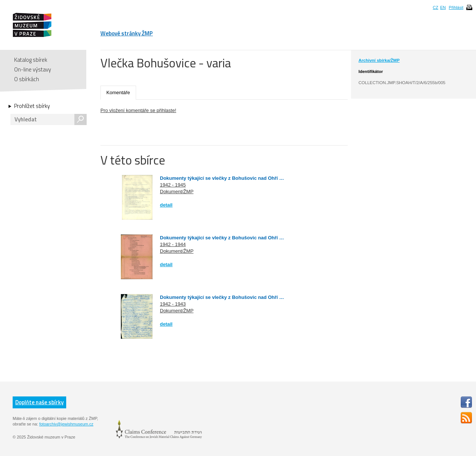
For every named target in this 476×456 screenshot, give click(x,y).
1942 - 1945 (173, 185)
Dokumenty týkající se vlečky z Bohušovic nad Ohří (220, 178)
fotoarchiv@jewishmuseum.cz (66, 424)
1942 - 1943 (173, 304)
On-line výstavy (33, 69)
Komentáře (118, 93)
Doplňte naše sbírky (39, 402)
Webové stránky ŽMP (127, 33)
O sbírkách (27, 79)
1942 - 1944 (173, 244)
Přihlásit (456, 7)
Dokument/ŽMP (177, 192)
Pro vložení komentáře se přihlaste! (138, 110)
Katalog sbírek (31, 60)
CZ (436, 7)
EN (443, 7)
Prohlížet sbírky (32, 106)
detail (166, 205)
